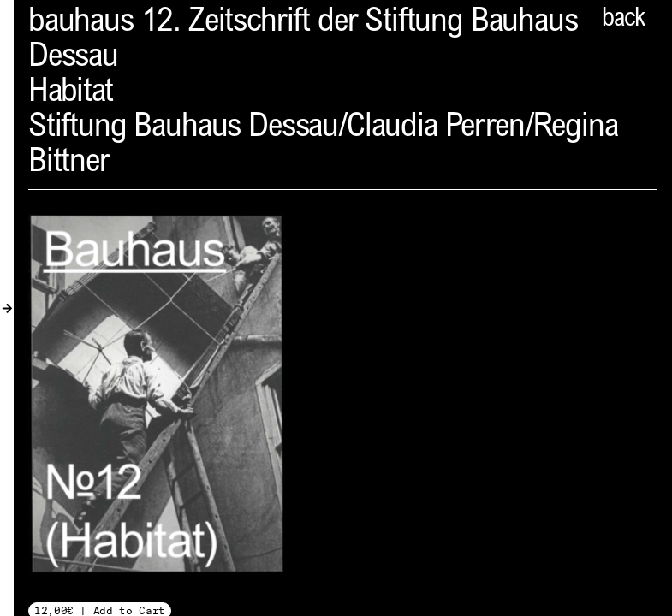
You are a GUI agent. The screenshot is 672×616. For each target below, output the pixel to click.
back (623, 20)
